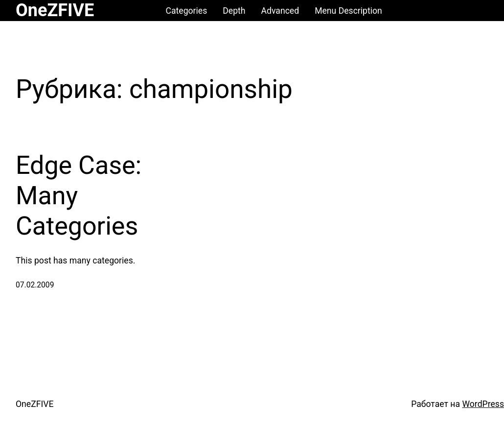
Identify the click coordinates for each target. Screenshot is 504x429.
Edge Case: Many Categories (79, 196)
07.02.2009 (35, 285)
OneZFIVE (55, 10)
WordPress (483, 404)
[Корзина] (479, 11)
